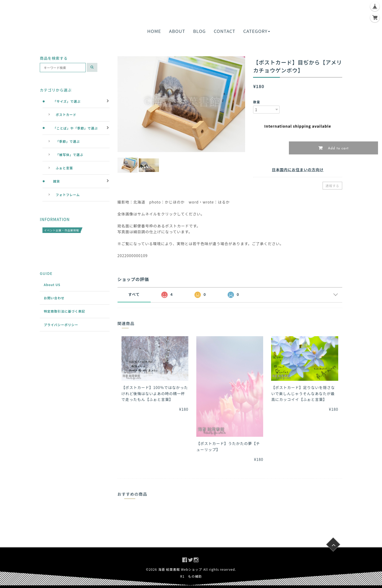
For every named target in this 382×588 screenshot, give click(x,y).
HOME (154, 31)
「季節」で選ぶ (68, 141)
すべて (134, 294)
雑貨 (57, 181)
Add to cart (338, 148)
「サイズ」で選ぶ (67, 101)
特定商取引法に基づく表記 (64, 311)
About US (52, 285)
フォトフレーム (68, 195)
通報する (332, 186)
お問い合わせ (54, 298)
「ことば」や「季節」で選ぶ (75, 128)
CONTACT (225, 31)
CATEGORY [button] (257, 31)
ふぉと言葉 (64, 168)
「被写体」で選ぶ (70, 155)
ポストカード (66, 114)
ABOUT (177, 31)
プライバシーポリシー (61, 325)
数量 (257, 102)
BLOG (199, 31)
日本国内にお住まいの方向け (298, 170)
